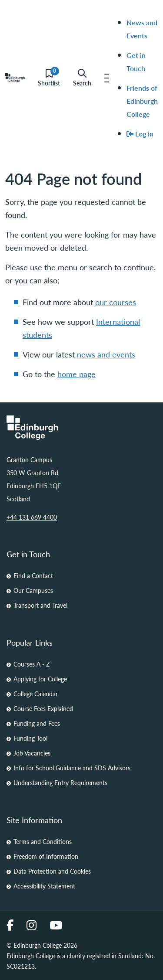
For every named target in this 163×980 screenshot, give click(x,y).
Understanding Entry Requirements (60, 783)
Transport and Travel (40, 605)
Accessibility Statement (44, 886)
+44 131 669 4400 (32, 517)
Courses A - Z (32, 664)
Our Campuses (33, 590)
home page (77, 374)
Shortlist (49, 78)
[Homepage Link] (81, 428)
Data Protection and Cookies (52, 871)
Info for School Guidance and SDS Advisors (72, 768)
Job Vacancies (32, 753)
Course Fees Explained (43, 708)
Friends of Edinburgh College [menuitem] (142, 101)
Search (82, 78)
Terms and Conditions (43, 841)
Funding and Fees (37, 723)
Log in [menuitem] (140, 134)
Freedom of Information (46, 856)
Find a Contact (33, 575)
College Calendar (36, 694)
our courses (116, 302)
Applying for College (40, 679)
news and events (106, 354)
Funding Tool (30, 738)
